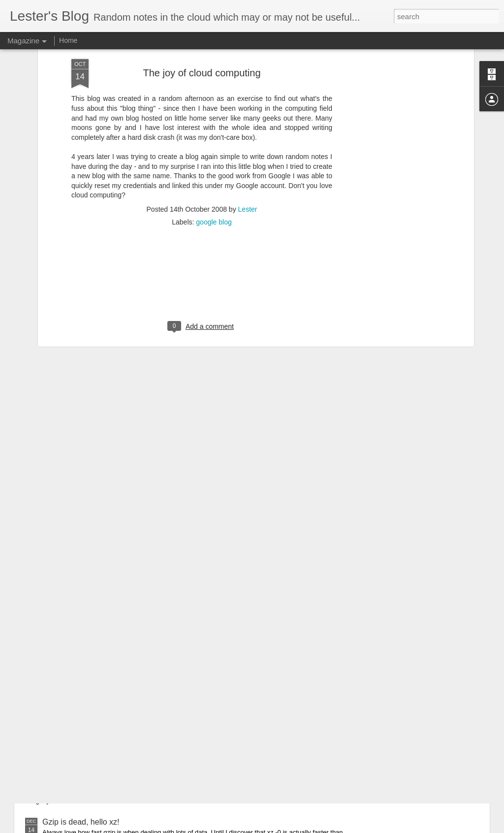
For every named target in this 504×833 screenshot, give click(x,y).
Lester (248, 142)
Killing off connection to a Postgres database (120, 768)
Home (68, 40)
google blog (214, 155)
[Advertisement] (202, 219)
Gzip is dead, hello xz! (81, 822)
